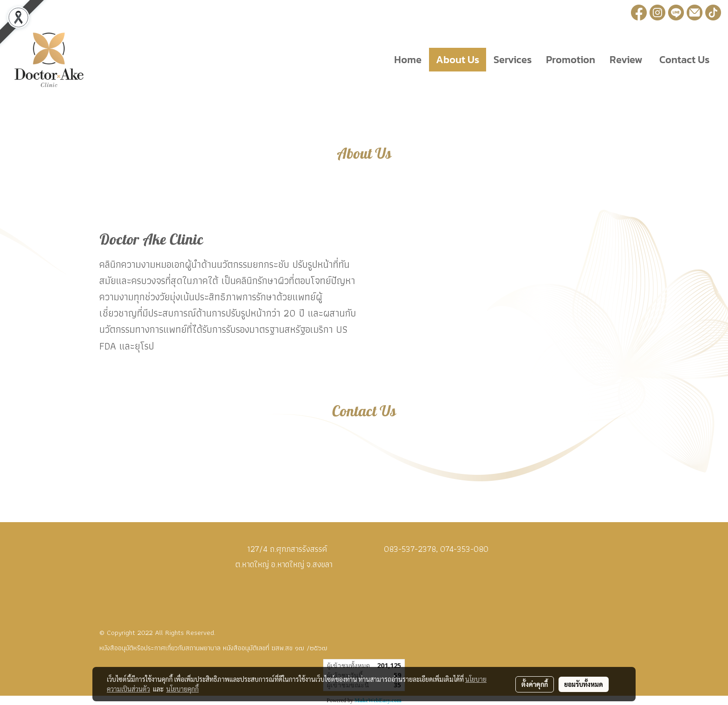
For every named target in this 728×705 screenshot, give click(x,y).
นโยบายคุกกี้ (182, 689)
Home (408, 60)
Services (513, 60)
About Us (458, 60)
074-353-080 (464, 549)
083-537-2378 (410, 549)
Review (626, 60)
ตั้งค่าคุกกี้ (535, 684)
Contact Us (683, 60)
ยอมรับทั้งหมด (584, 684)
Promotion (571, 60)
